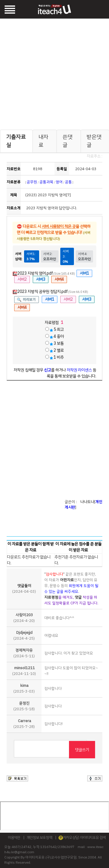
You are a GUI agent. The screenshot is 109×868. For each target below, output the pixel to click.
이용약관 (14, 837)
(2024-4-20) (24, 618)
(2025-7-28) (24, 724)
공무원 (32, 182)
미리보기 (29, 300)
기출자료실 (16, 141)
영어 (59, 182)
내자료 (43, 141)
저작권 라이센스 (79, 370)
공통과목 (46, 182)
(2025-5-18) (24, 706)
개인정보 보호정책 (39, 837)
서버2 (22, 279)
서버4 (59, 279)
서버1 (84, 273)
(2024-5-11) (24, 653)
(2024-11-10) (24, 671)
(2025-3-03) (24, 688)
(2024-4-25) (24, 635)
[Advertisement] (55, 73)
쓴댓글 (68, 141)
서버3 (41, 279)
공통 (68, 182)
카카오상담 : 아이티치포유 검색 (82, 837)
